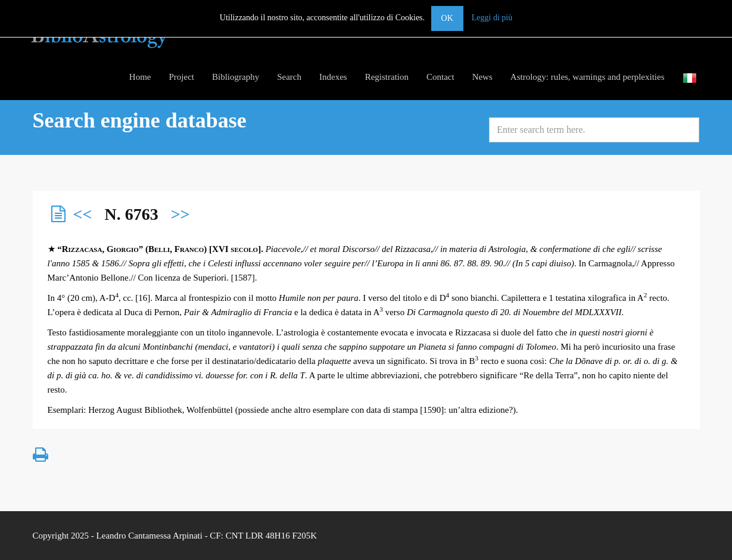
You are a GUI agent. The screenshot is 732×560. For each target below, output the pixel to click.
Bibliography (236, 77)
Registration (387, 77)
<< (83, 214)
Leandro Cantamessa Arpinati (149, 536)
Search (289, 77)
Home (140, 77)
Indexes (333, 77)
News (482, 77)
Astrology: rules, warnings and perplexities (588, 77)
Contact (440, 77)
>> (180, 214)
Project (182, 77)
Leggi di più (492, 18)
